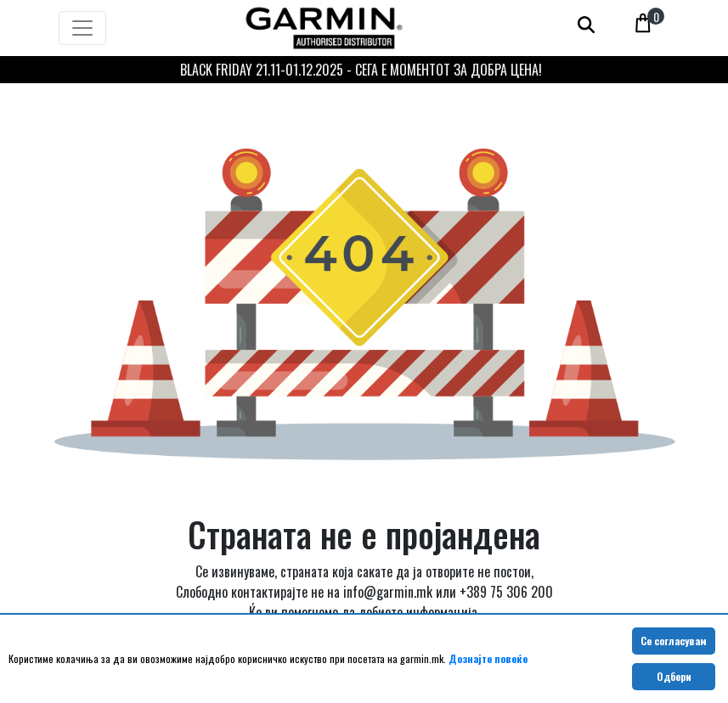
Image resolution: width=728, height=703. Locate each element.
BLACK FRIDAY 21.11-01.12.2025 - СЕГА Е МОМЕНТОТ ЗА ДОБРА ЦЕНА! (361, 70)
